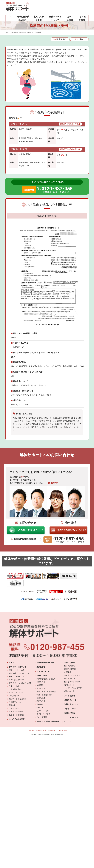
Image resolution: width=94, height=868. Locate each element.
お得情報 (68, 703)
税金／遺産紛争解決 (44, 726)
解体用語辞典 (69, 697)
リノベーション (43, 742)
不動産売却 (41, 713)
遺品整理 (40, 736)
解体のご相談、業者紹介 (46, 710)
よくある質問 (69, 727)
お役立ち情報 (69, 694)
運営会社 (12, 736)
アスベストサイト (71, 749)
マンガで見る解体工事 (73, 719)
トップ (10, 20)
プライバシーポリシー (63, 762)
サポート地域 (14, 717)
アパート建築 (42, 748)
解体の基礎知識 (70, 700)
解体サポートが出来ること (19, 705)
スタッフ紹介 (14, 740)
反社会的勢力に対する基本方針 (45, 762)
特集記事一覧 (69, 723)
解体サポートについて (18, 698)
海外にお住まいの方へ (18, 711)
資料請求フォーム (71, 736)
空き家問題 (41, 720)
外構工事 (40, 739)
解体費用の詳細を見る (70, 124)
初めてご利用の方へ (17, 708)
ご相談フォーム (15, 733)
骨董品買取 (41, 729)
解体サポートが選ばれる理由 (20, 714)
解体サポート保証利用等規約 (48, 753)
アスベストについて (44, 702)
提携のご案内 (69, 744)
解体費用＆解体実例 (19, 32)
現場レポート (69, 716)
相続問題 (40, 716)
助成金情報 (41, 698)
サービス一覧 (42, 707)
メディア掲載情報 (16, 743)
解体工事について (71, 710)
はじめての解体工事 (17, 750)
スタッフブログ (70, 740)
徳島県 (31, 32)
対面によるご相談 (16, 724)
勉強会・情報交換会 (17, 746)
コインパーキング (43, 745)
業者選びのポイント (72, 706)
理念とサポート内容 (17, 701)
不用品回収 (41, 732)
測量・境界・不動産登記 (46, 723)
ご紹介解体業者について (18, 720)
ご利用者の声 (14, 727)
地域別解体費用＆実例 (45, 694)
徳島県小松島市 (19, 124)
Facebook (68, 753)
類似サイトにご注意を (18, 730)
